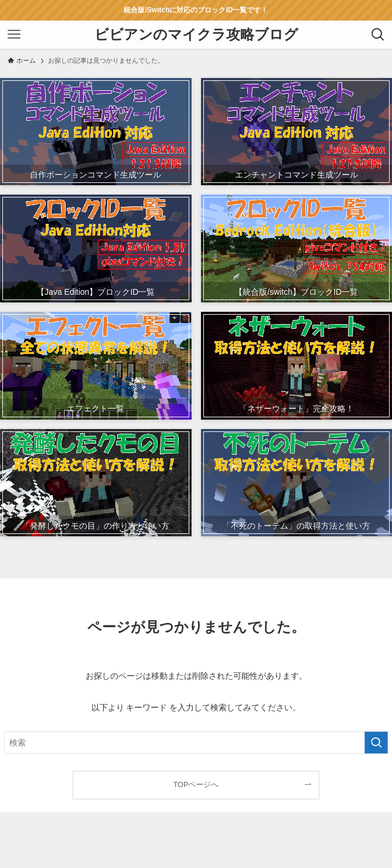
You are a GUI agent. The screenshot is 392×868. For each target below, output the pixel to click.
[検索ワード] (196, 743)
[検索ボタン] (378, 35)
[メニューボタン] (14, 35)
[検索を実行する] (376, 743)
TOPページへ (196, 785)
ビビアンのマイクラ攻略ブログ (196, 35)
